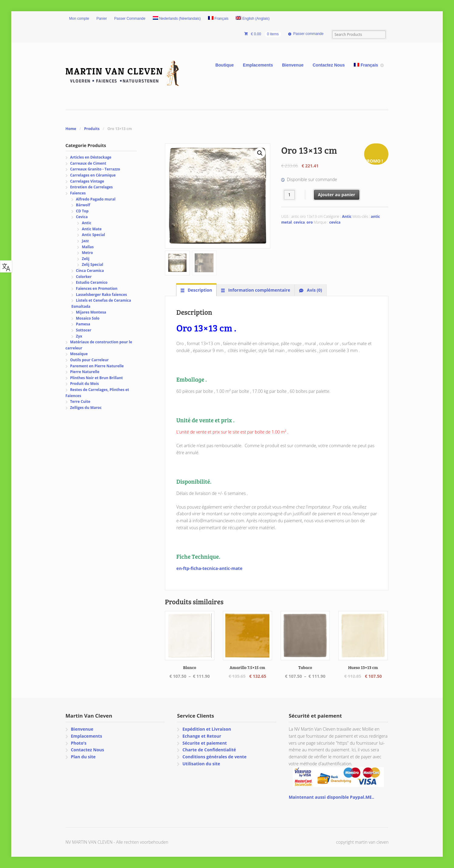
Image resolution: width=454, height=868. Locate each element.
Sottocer (84, 330)
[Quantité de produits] (290, 195)
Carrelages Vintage (87, 181)
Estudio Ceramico (92, 282)
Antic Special (93, 235)
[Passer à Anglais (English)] (253, 19)
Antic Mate (92, 229)
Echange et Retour (202, 736)
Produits (92, 129)
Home (71, 129)
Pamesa (83, 324)
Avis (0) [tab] (314, 290)
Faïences (78, 193)
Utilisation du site (201, 764)
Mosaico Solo (88, 318)
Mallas (88, 247)
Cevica (82, 217)
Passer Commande (130, 19)
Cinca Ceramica (90, 271)
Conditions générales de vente (215, 757)
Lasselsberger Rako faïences (101, 295)
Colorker (84, 277)
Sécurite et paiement (205, 743)
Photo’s (79, 743)
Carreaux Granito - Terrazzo (95, 169)
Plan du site (83, 757)
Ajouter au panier (337, 195)
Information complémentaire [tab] (259, 290)
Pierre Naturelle (85, 372)
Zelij (85, 259)
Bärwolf (83, 205)
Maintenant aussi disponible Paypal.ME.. (331, 797)
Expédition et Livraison (207, 729)
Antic (347, 216)
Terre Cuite (80, 401)
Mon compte (79, 19)
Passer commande (308, 34)
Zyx (79, 336)
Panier (102, 19)
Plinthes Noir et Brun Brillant (97, 378)
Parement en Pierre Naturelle (97, 366)
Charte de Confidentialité (209, 750)
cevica (299, 222)
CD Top (82, 211)
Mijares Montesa (91, 312)
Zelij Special (92, 264)
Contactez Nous (329, 65)
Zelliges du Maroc (86, 408)
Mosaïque (79, 354)
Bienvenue (293, 65)
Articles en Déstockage (91, 157)
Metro (87, 253)
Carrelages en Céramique (93, 175)
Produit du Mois (85, 384)
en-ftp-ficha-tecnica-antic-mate (209, 568)
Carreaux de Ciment (88, 163)
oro (310, 222)
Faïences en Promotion (97, 288)
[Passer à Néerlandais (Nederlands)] (177, 19)
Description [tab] (199, 290)
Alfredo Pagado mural (96, 199)
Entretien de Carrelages (92, 187)
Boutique (225, 65)
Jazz (85, 241)
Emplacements (258, 65)
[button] (260, 153)
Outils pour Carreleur (89, 360)
